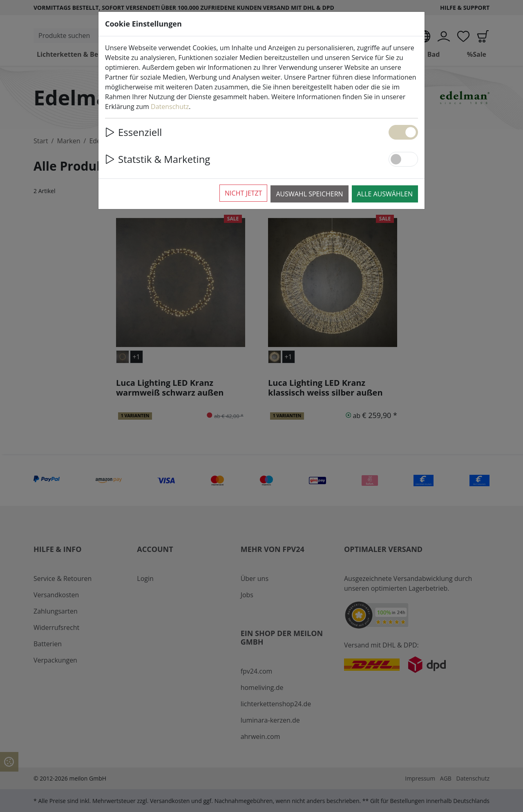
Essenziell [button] (133, 132)
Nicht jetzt (243, 193)
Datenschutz (170, 107)
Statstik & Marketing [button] (158, 159)
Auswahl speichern (309, 194)
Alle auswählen (385, 194)
